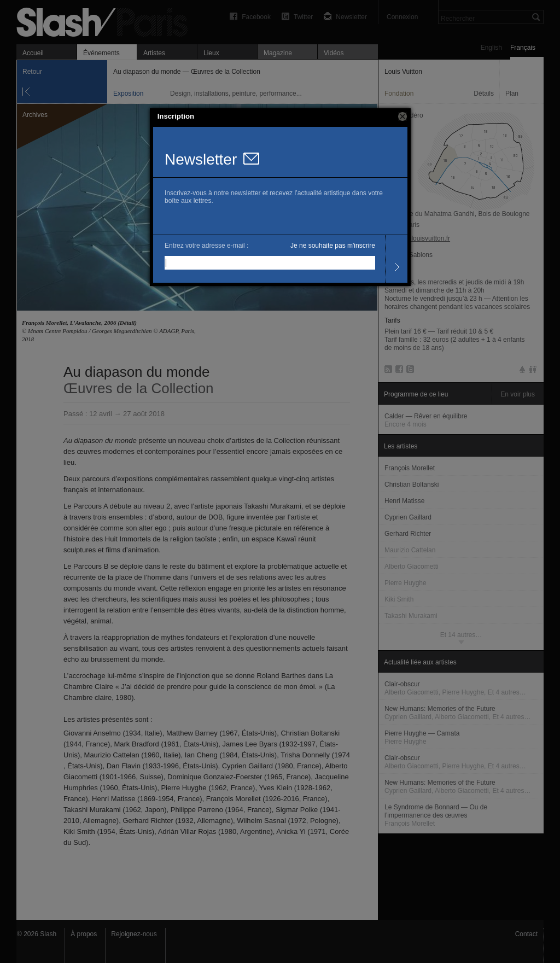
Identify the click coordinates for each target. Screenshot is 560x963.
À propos (84, 934)
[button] (402, 116)
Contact (526, 934)
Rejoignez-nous (134, 934)
